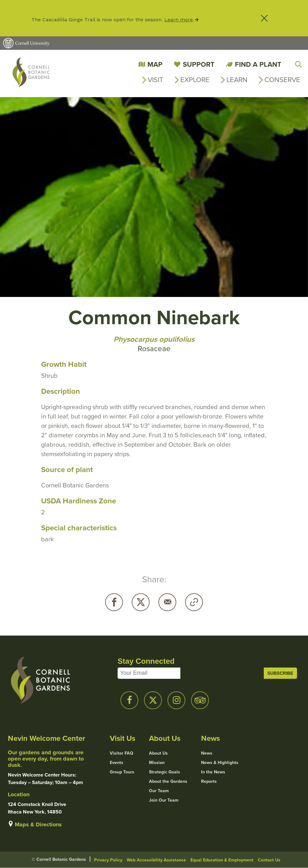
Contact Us (269, 860)
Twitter (141, 602)
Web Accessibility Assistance (156, 860)
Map (155, 64)
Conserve (282, 80)
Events (117, 763)
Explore (195, 80)
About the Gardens (168, 782)
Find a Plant (258, 64)
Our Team (159, 791)
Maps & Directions (38, 824)
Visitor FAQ (122, 753)
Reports (209, 782)
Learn (237, 80)
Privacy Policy (108, 860)
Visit (156, 80)
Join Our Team (164, 800)
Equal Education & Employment (222, 860)
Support (199, 64)
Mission (157, 763)
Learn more (179, 20)
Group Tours (122, 772)
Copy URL (194, 602)
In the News (213, 772)
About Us (158, 753)
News (207, 753)
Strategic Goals (165, 772)
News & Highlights (220, 763)
